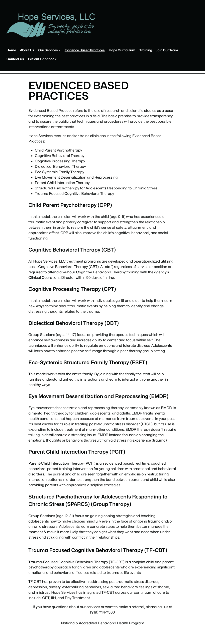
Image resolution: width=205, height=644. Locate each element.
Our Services (48, 50)
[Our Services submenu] (60, 50)
